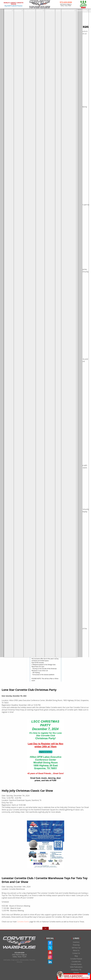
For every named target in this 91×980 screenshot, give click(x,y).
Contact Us (76, 953)
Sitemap (76, 972)
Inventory (4, 10)
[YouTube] (50, 952)
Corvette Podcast (76, 959)
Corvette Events (23, 922)
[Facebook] (50, 943)
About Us (76, 950)
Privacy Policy (32, 960)
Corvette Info (78, 10)
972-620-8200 (19, 953)
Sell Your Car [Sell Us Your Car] (26, 10)
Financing (76, 945)
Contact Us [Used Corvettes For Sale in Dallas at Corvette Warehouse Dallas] (46, 10)
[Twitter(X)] (50, 948)
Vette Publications (76, 967)
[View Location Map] (66, 5)
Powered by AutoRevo (24, 960)
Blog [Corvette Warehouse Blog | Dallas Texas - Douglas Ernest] (54, 10)
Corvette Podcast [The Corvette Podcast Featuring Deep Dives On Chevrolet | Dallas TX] (64, 10)
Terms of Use (19, 962)
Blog (76, 956)
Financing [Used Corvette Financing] (14, 10)
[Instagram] (50, 957)
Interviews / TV (76, 970)
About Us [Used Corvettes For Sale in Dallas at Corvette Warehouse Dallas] (36, 10)
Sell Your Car (76, 948)
